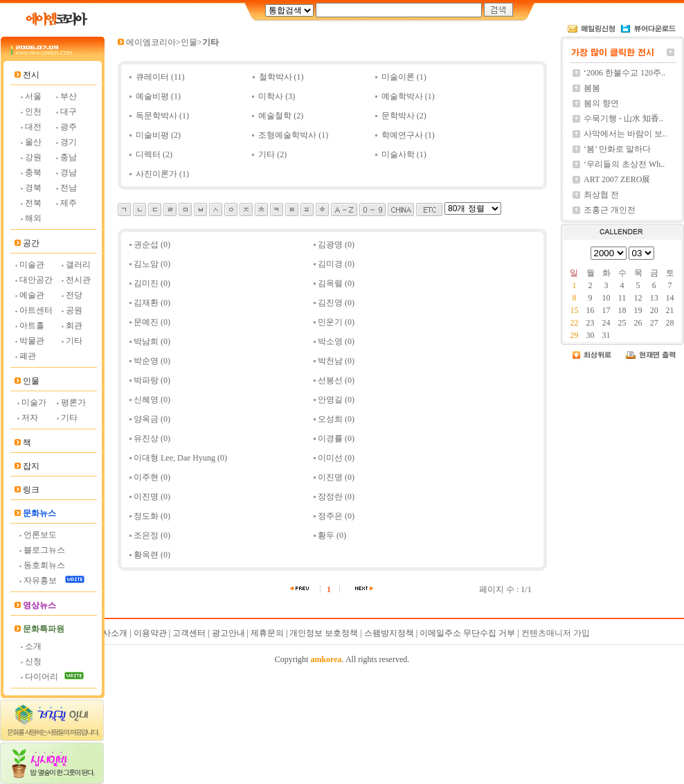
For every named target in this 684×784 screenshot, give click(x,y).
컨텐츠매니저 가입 (556, 633)
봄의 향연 (601, 103)
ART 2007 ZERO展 (617, 179)
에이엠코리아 (151, 42)
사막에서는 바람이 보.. (625, 134)
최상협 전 (601, 195)
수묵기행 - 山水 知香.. (623, 118)
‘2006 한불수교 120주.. (624, 73)
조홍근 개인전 (610, 210)
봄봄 (592, 88)
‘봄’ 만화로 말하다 (617, 149)
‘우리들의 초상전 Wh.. (624, 164)
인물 (189, 42)
